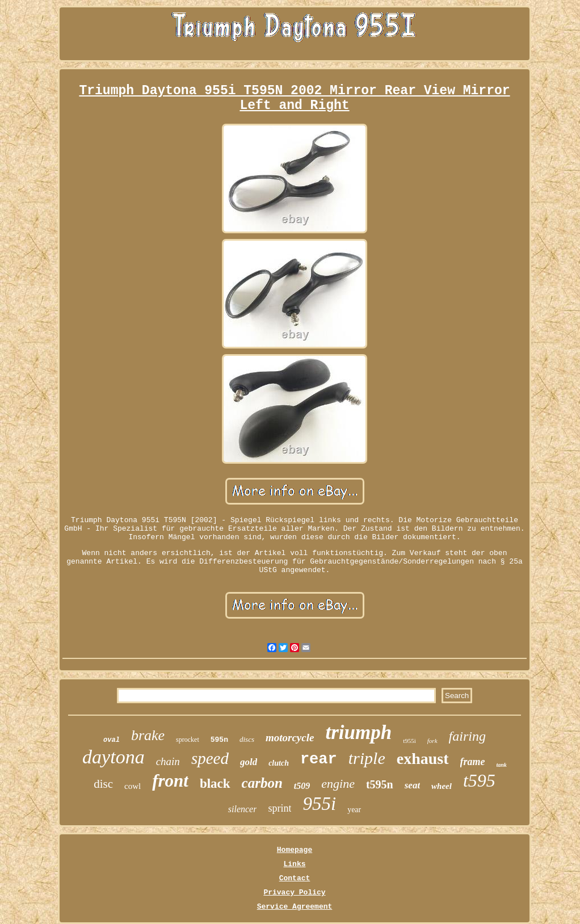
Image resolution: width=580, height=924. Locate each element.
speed (210, 758)
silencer (243, 809)
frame (473, 762)
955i (319, 804)
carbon (262, 783)
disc (103, 784)
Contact (295, 878)
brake (148, 735)
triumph (358, 732)
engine (338, 784)
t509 (302, 786)
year (354, 810)
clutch (279, 763)
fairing (467, 736)
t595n (380, 784)
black (215, 784)
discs (247, 739)
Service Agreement (295, 907)
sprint (280, 808)
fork (432, 741)
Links (294, 864)
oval (112, 740)
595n (219, 740)
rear (319, 759)
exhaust (423, 759)
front (170, 781)
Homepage (295, 850)
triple (367, 758)
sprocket (188, 740)
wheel (442, 786)
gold (249, 762)
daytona (114, 757)
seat (412, 785)
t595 (479, 780)
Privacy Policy (294, 892)
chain (168, 761)
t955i (409, 741)
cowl (133, 786)
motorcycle (290, 738)
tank (502, 765)
